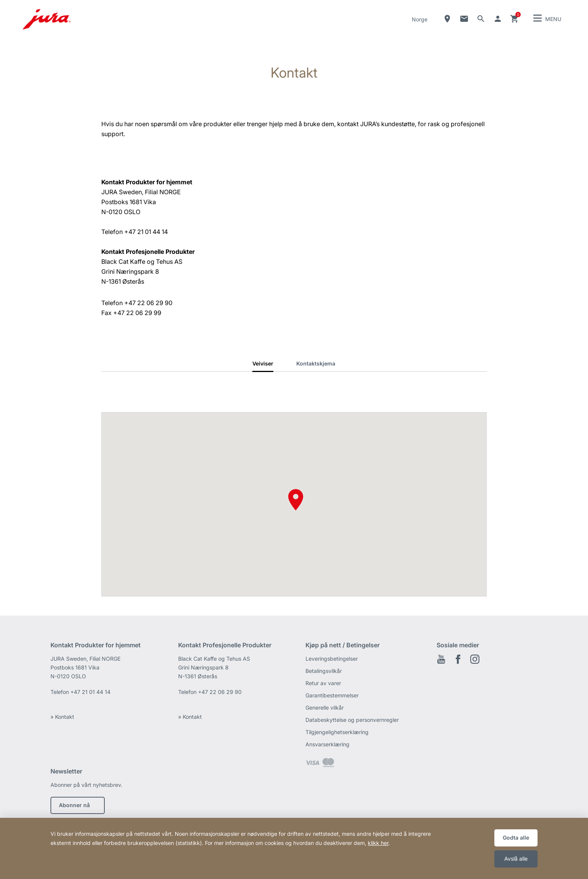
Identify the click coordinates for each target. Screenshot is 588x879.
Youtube (441, 659)
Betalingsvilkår (324, 671)
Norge (420, 19)
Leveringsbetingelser (332, 659)
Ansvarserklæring (327, 744)
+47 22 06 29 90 (220, 692)
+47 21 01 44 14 (90, 692)
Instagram (475, 659)
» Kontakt (62, 717)
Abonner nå (74, 805)
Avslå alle (516, 859)
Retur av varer (323, 683)
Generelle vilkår (325, 708)
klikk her (378, 843)
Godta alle (516, 838)
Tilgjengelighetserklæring (337, 732)
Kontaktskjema (316, 363)
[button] (296, 500)
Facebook (458, 659)
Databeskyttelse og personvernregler (352, 720)
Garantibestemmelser (332, 695)
